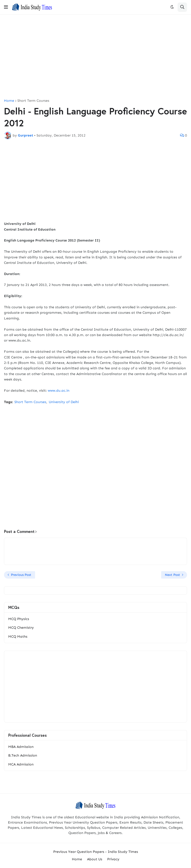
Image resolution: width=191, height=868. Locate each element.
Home (9, 101)
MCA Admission (21, 764)
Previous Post (21, 575)
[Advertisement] (95, 57)
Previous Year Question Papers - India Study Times (96, 852)
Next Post (172, 575)
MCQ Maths (18, 637)
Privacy (113, 859)
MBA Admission (21, 747)
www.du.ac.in (59, 391)
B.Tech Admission (23, 755)
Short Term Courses (33, 101)
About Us (95, 859)
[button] (6, 7)
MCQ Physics (19, 619)
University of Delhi (64, 402)
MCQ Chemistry (21, 628)
